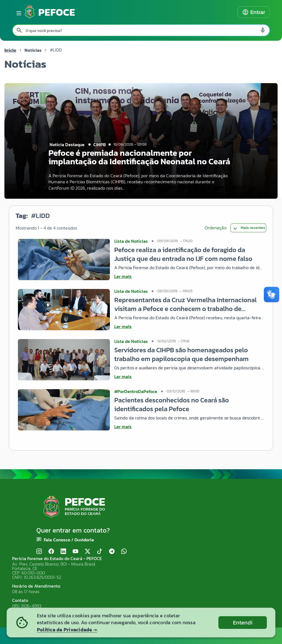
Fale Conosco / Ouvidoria (69, 540)
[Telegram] (112, 551)
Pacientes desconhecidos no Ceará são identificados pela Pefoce (172, 404)
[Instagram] (39, 551)
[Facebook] (51, 551)
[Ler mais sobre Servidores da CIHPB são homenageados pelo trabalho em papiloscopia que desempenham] (189, 376)
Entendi (243, 623)
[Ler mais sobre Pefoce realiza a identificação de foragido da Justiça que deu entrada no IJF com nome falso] (189, 276)
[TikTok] (100, 551)
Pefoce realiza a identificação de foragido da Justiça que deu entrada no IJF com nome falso (183, 254)
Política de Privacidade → (67, 630)
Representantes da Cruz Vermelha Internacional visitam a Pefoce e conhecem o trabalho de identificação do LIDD (185, 304)
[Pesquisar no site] (141, 30)
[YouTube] (75, 551)
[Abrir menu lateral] (18, 12)
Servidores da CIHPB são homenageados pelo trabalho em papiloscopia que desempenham (181, 354)
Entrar (254, 12)
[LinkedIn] (63, 551)
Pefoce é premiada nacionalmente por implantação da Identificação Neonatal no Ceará (139, 157)
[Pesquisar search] (19, 30)
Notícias (33, 50)
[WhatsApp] (124, 551)
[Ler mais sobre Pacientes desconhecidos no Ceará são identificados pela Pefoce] (189, 427)
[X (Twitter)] (88, 551)
